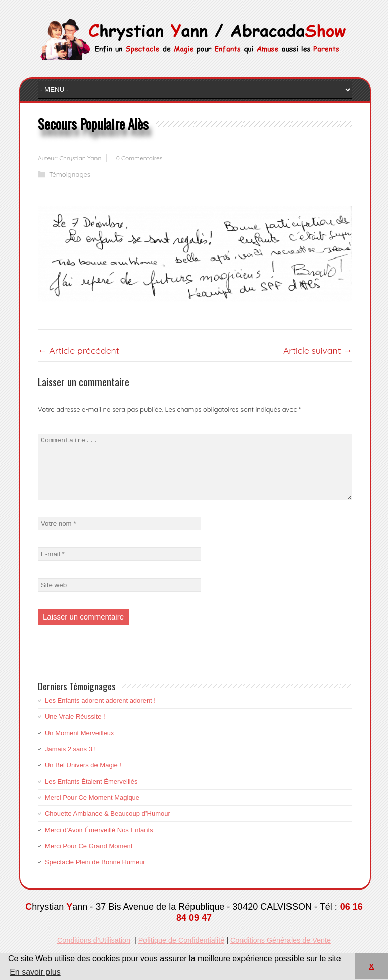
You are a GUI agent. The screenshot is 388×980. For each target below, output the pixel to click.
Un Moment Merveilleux (80, 745)
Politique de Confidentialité (181, 952)
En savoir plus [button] (35, 972)
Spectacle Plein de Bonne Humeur (95, 874)
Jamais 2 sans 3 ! (70, 761)
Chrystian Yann (80, 158)
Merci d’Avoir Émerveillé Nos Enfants (99, 842)
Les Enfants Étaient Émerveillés (91, 793)
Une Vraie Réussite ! (75, 729)
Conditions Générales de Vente (281, 952)
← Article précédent (79, 350)
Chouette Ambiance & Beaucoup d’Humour (108, 826)
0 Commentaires (139, 158)
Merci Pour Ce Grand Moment (89, 858)
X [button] (371, 966)
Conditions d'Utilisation (94, 952)
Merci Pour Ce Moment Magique (92, 810)
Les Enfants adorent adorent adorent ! (100, 713)
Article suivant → (318, 350)
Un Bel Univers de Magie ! (83, 777)
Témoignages (70, 174)
